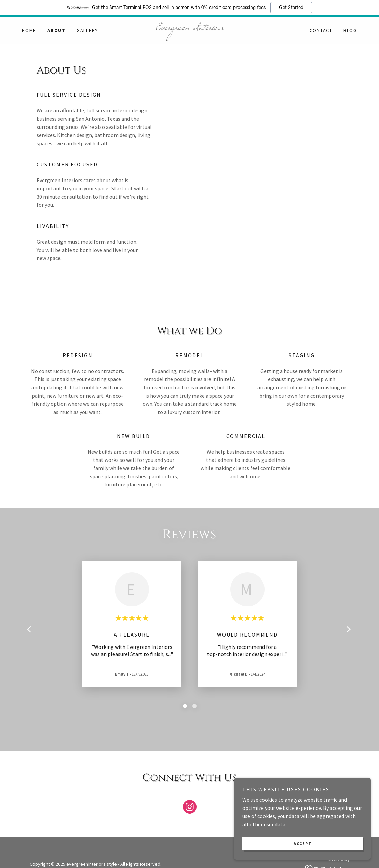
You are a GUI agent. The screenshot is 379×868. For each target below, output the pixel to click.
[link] (189, 28)
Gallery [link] (87, 30)
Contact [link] (321, 30)
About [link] (56, 30)
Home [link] (29, 30)
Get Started (291, 8)
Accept (302, 844)
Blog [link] (350, 30)
